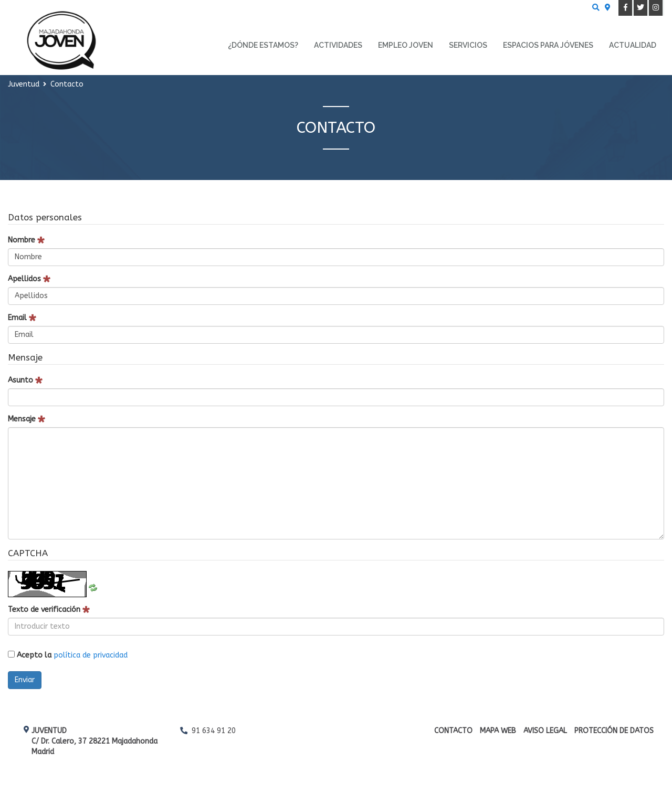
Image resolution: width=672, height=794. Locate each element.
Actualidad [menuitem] (633, 45)
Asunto (25, 380)
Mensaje (27, 419)
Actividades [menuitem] (338, 45)
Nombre (26, 240)
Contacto (453, 731)
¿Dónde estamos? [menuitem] (263, 45)
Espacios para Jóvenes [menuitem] (548, 45)
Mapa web (498, 731)
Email (22, 318)
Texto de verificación (49, 610)
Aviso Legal (545, 731)
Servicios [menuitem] (468, 45)
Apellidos (29, 279)
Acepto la (68, 655)
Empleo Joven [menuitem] (406, 45)
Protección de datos (614, 731)
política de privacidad (91, 655)
